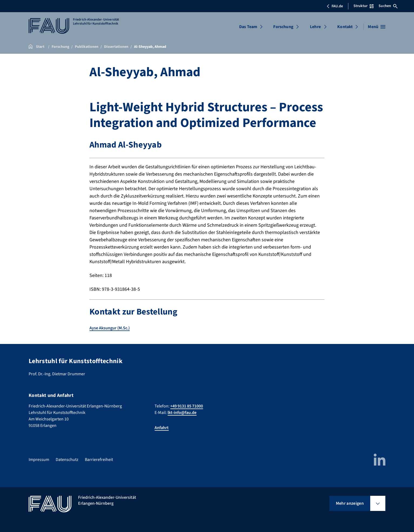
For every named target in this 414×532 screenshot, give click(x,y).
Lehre (315, 27)
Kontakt (345, 27)
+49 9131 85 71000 (187, 406)
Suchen (388, 6)
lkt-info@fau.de (182, 413)
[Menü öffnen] (377, 27)
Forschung (283, 27)
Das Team (248, 27)
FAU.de (335, 6)
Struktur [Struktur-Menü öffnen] (363, 6)
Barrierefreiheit (99, 460)
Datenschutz (67, 460)
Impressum (39, 460)
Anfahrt (162, 428)
